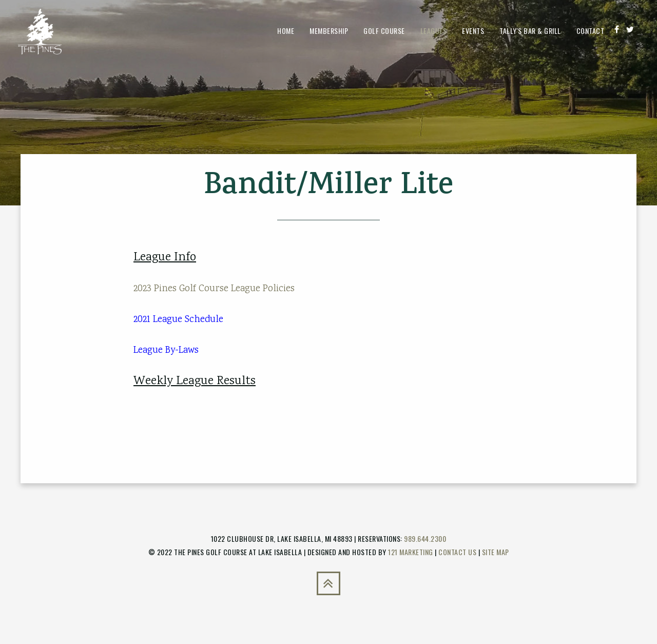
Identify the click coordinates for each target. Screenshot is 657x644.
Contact (591, 31)
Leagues (434, 31)
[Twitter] (630, 29)
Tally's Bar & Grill (530, 31)
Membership (329, 31)
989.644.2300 (425, 538)
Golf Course (384, 31)
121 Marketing (411, 552)
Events (473, 31)
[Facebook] (617, 29)
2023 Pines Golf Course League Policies (214, 289)
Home (286, 31)
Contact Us (457, 552)
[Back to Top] (328, 583)
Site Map (496, 552)
